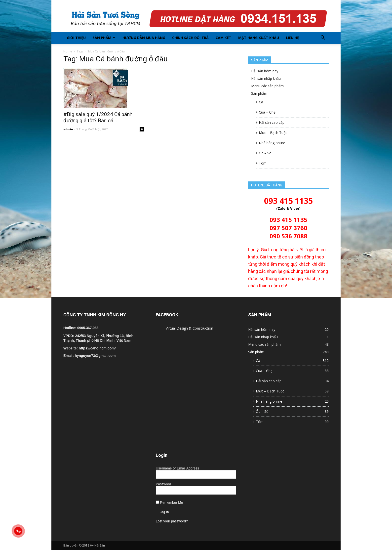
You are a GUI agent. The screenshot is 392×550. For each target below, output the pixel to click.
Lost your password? (172, 521)
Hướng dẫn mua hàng (144, 38)
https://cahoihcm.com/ (97, 348)
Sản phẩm (104, 38)
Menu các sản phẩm (267, 86)
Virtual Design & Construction (189, 328)
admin (68, 129)
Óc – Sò (265, 153)
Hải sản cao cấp (272, 122)
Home (68, 51)
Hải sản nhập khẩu (266, 78)
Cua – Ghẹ (267, 112)
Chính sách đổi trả (190, 38)
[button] (323, 38)
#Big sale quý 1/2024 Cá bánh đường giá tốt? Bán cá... (98, 117)
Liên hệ (293, 38)
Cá (261, 102)
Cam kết (223, 38)
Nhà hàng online (272, 143)
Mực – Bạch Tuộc (273, 133)
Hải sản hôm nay (265, 71)
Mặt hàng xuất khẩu (259, 38)
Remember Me (169, 503)
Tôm (263, 163)
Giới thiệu (76, 38)
